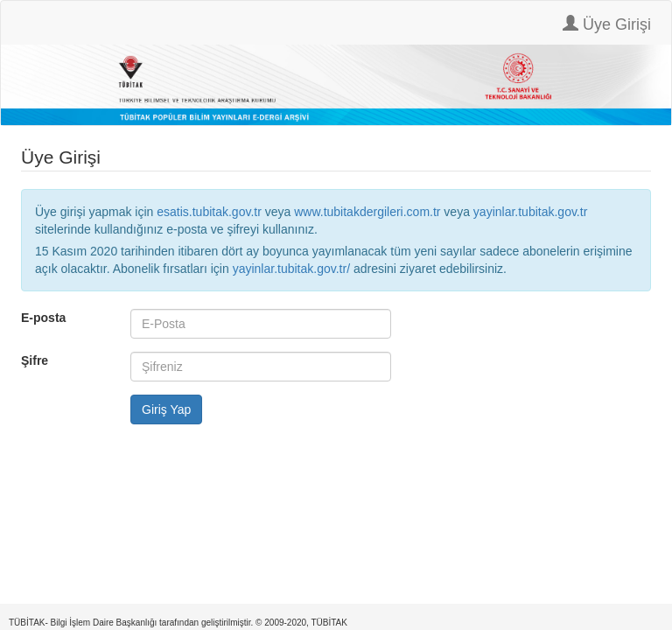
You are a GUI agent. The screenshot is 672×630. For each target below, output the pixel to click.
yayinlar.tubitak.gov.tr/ (291, 269)
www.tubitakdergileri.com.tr (367, 212)
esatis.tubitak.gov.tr (209, 212)
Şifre (35, 360)
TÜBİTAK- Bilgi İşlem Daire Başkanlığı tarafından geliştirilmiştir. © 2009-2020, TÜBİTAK (178, 623)
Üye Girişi (607, 24)
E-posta (43, 318)
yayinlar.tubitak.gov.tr (530, 212)
